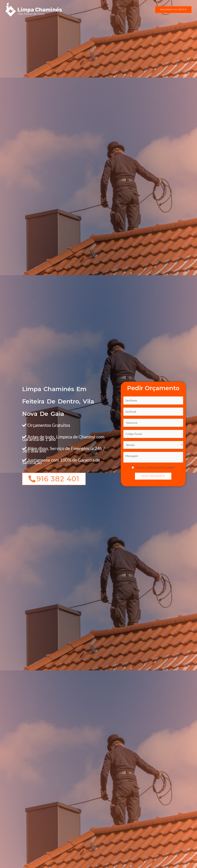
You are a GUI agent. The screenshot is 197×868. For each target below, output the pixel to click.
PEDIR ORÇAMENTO (153, 476)
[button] (173, 10)
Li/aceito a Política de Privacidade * (155, 468)
